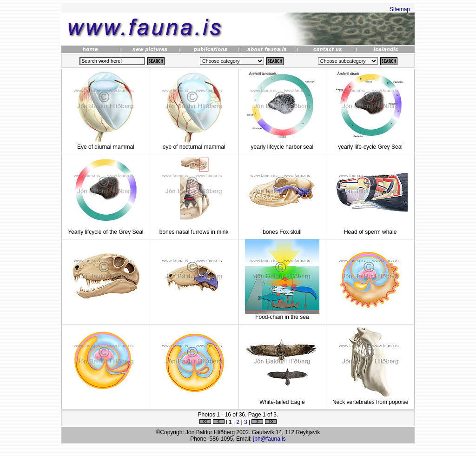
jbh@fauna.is (270, 439)
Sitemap (400, 9)
